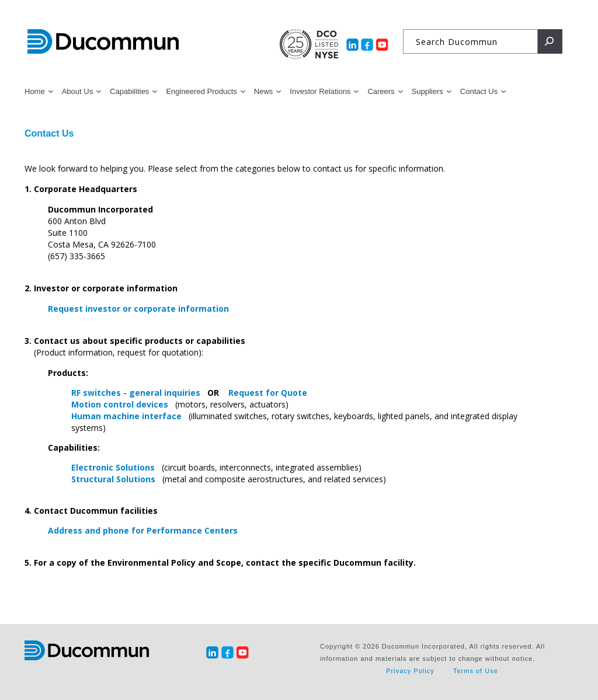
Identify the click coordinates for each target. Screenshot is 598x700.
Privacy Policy (410, 671)
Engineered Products (201, 91)
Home (35, 91)
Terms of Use (476, 671)
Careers (381, 91)
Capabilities (129, 91)
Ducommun (103, 42)
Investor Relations (320, 91)
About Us (77, 91)
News (264, 91)
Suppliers (427, 91)
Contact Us (479, 91)
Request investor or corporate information (138, 309)
